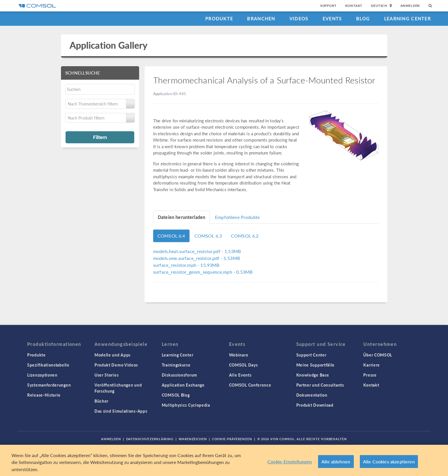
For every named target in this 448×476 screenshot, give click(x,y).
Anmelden (410, 6)
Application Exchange (183, 385)
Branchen (261, 18)
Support (328, 6)
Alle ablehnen (336, 463)
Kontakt (354, 6)
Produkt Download (315, 405)
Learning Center (407, 18)
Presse (370, 375)
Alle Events (240, 375)
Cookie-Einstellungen (290, 463)
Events (332, 18)
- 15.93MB (186, 265)
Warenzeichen (193, 439)
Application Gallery (109, 45)
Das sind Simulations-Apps (121, 411)
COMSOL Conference (250, 385)
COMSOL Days (243, 365)
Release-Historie (44, 395)
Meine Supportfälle (316, 365)
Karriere (372, 365)
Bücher (101, 401)
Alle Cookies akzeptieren (389, 463)
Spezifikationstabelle (48, 365)
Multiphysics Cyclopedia (186, 405)
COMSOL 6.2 (245, 236)
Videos (299, 18)
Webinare (239, 355)
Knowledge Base (313, 375)
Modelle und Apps (113, 355)
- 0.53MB (203, 272)
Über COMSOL (378, 355)
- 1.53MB (197, 251)
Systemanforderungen (49, 385)
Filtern (100, 137)
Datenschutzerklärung (150, 439)
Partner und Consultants (320, 385)
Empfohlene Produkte (237, 217)
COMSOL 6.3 (208, 236)
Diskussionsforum (179, 375)
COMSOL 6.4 (171, 236)
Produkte (219, 18)
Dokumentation (312, 395)
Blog (363, 18)
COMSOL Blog (176, 395)
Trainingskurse (176, 365)
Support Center (311, 355)
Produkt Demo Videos (116, 365)
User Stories (106, 375)
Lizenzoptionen (42, 375)
